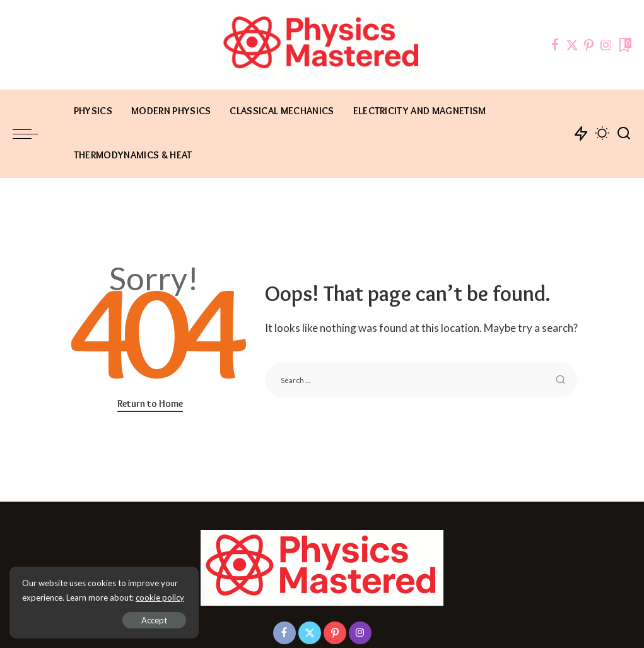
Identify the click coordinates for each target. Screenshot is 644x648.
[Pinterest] (589, 45)
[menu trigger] (32, 134)
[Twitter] (572, 45)
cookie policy (160, 598)
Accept (154, 620)
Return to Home (150, 404)
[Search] (624, 134)
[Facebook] (555, 45)
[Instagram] (606, 45)
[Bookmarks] (624, 45)
